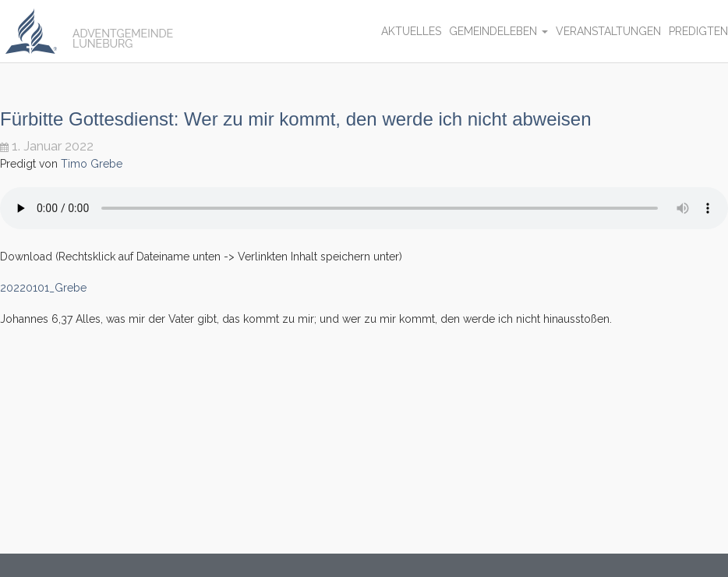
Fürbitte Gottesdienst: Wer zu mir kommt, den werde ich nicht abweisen (296, 119)
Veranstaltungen (608, 31)
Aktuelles (411, 31)
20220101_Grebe (43, 288)
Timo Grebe (92, 164)
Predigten (698, 31)
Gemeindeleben (498, 31)
